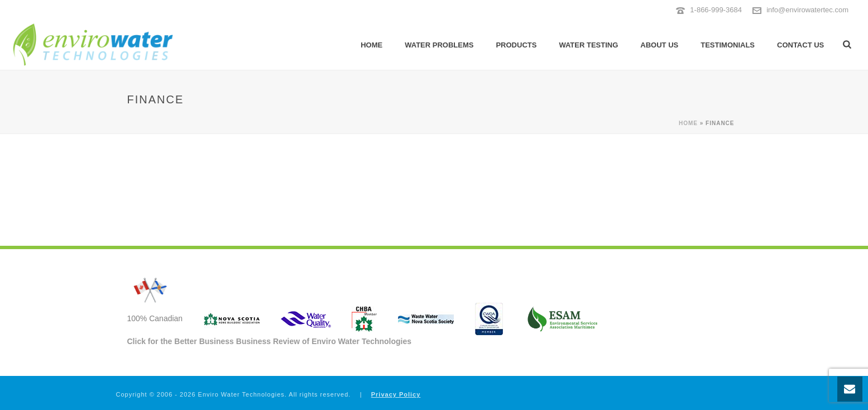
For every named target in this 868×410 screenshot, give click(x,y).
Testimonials (728, 45)
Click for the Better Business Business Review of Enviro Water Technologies (270, 341)
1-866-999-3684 (716, 10)
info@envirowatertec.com (807, 10)
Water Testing (588, 45)
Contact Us (800, 45)
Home (371, 45)
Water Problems (439, 45)
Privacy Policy (396, 394)
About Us (659, 45)
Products (516, 45)
